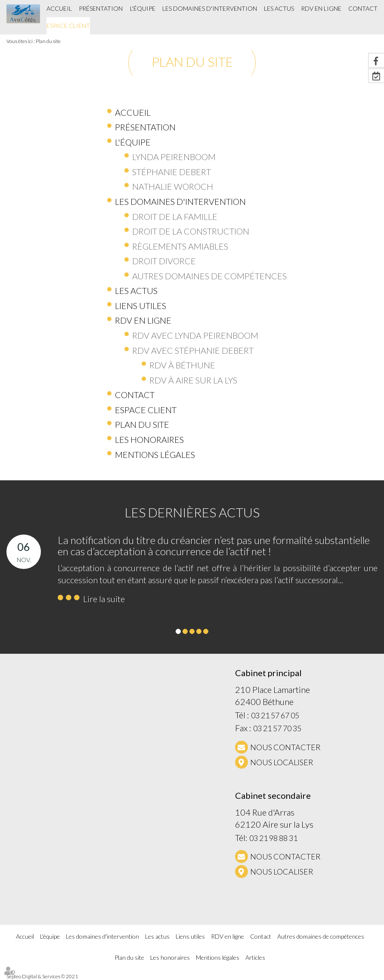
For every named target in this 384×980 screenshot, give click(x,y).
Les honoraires (170, 957)
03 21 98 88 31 (273, 838)
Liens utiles (190, 936)
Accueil (59, 8)
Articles (255, 957)
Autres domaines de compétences (321, 936)
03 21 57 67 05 (275, 715)
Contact (363, 8)
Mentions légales (218, 957)
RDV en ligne (321, 8)
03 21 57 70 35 (277, 728)
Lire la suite (104, 599)
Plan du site (48, 41)
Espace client (68, 26)
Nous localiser (282, 762)
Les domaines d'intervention (210, 8)
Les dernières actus (192, 512)
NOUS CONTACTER (285, 747)
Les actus (279, 8)
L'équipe (143, 8)
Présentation (101, 8)
